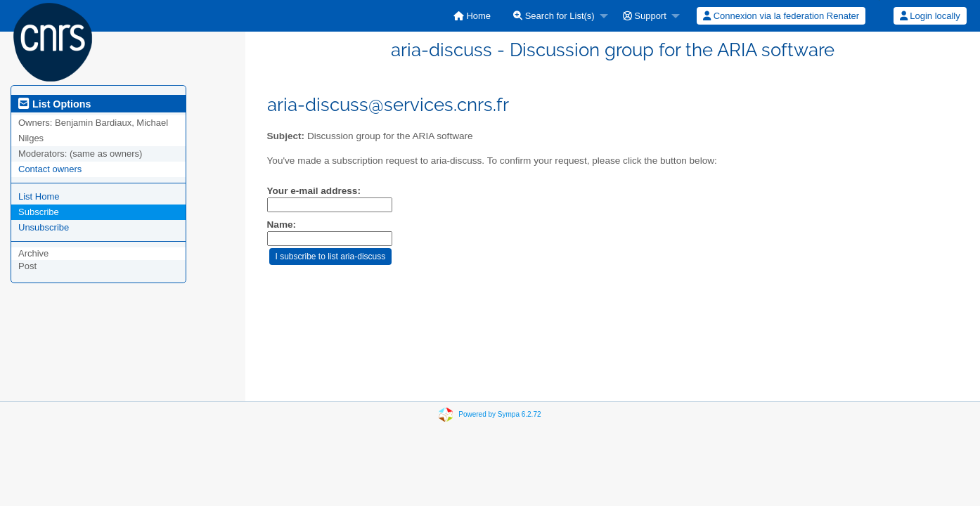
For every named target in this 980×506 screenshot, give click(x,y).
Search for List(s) (554, 16)
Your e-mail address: (314, 191)
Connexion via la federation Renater (781, 16)
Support (645, 16)
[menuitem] (472, 16)
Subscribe (39, 212)
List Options (54, 104)
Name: (282, 225)
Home (472, 16)
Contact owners (50, 169)
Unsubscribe (44, 227)
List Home (39, 196)
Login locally (930, 16)
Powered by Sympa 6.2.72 (499, 414)
